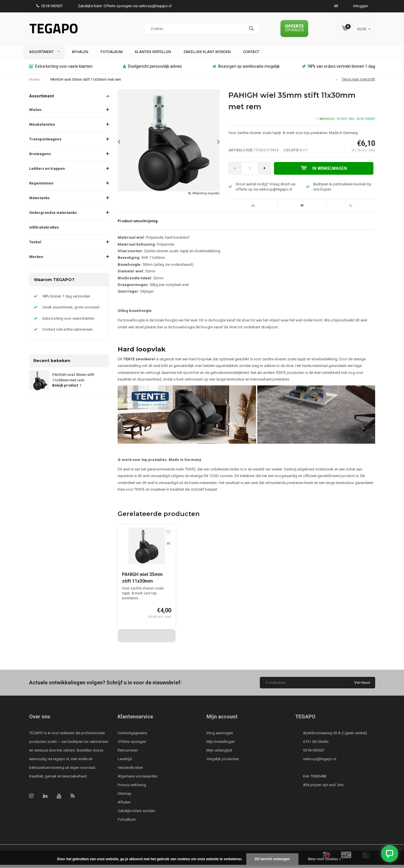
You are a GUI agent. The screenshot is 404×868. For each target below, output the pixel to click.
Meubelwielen (42, 128)
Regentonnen (41, 186)
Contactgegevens (132, 736)
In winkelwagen (324, 171)
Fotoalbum (112, 55)
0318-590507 (49, 6)
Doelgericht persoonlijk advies (152, 69)
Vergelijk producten (223, 762)
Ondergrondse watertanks (53, 216)
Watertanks (39, 201)
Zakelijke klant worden (207, 55)
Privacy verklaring (132, 788)
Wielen (35, 113)
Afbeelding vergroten (206, 196)
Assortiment (44, 55)
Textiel (35, 245)
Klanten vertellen (153, 55)
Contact (251, 55)
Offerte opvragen (132, 745)
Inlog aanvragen (220, 736)
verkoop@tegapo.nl (320, 762)
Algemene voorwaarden (138, 779)
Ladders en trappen (47, 172)
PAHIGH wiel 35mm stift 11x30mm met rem (86, 82)
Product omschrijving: (138, 224)
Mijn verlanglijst (219, 753)
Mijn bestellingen (221, 745)
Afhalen (80, 55)
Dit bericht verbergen (272, 859)
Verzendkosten (130, 771)
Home (34, 82)
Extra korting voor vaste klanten (61, 69)
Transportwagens (45, 142)
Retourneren (128, 753)
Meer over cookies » (325, 859)
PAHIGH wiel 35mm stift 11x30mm (142, 581)
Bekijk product (67, 388)
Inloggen (361, 6)
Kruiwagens (40, 157)
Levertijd (125, 762)
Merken (36, 260)
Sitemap (125, 797)
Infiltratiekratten (44, 230)
